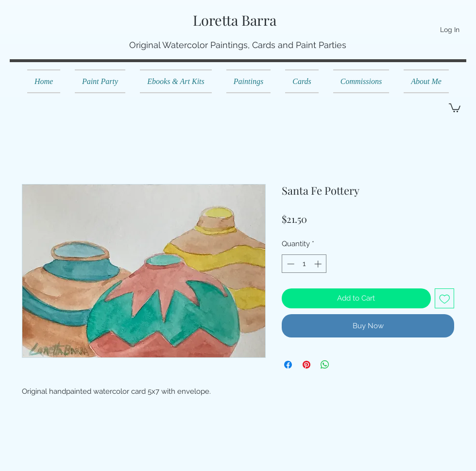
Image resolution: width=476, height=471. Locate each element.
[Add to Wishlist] (445, 298)
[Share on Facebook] (288, 365)
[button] (455, 107)
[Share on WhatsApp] (325, 365)
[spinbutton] (304, 264)
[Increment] (319, 264)
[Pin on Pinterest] (306, 365)
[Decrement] (290, 264)
